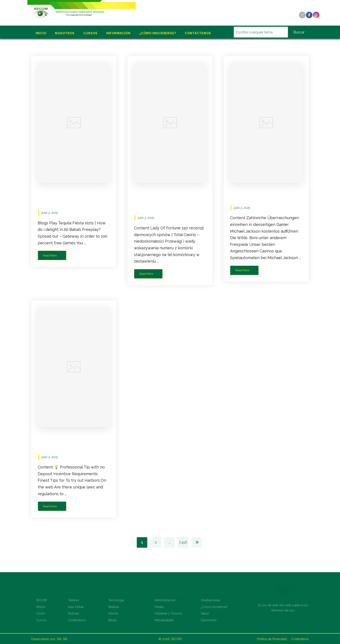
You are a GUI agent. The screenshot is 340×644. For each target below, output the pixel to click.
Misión (41, 607)
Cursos (41, 620)
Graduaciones (211, 600)
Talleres (73, 600)
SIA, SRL (62, 639)
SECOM (42, 600)
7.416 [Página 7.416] (183, 542)
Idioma (113, 613)
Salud (205, 613)
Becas (113, 620)
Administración (165, 600)
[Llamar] (302, 15)
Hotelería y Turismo (168, 613)
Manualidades (164, 620)
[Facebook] (309, 15)
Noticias (73, 613)
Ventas (159, 607)
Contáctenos (77, 620)
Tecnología (116, 600)
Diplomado (209, 620)
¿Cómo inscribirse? (214, 607)
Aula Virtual (76, 607)
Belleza (114, 607)
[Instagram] (316, 15)
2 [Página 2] (156, 542)
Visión (41, 613)
